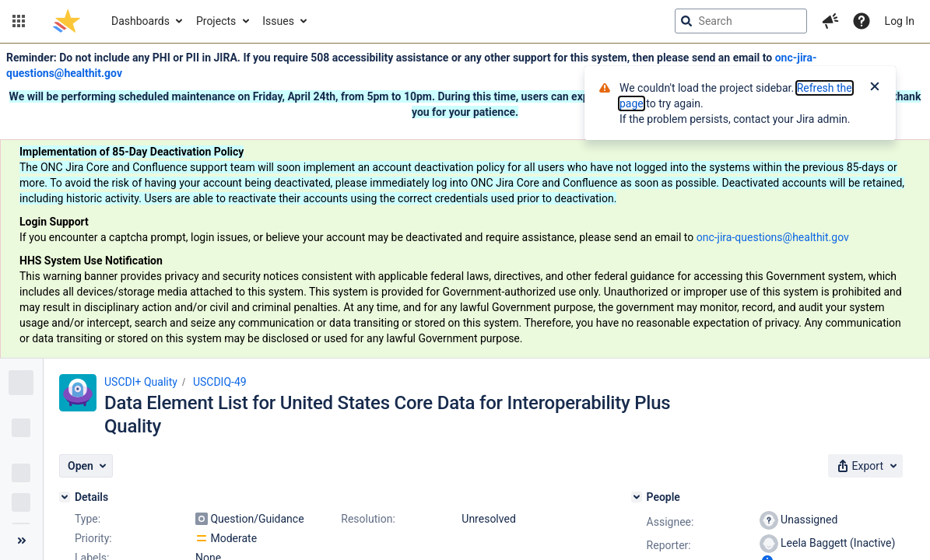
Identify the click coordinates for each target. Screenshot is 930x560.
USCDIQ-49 (220, 382)
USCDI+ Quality (141, 382)
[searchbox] (741, 21)
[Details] (65, 497)
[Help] (862, 21)
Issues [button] (278, 21)
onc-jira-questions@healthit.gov (773, 237)
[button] (19, 21)
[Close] (875, 88)
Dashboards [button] (140, 21)
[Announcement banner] (465, 201)
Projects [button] (216, 21)
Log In (900, 21)
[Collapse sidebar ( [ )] (21, 541)
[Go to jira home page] (67, 21)
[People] (637, 497)
